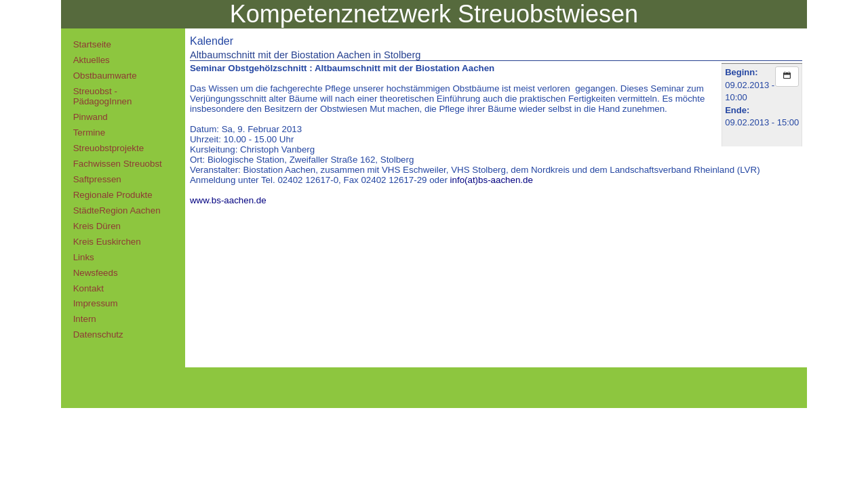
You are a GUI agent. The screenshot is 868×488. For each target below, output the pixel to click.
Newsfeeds (96, 273)
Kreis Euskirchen (107, 242)
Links (84, 257)
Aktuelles (92, 60)
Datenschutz (98, 334)
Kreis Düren (97, 226)
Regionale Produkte (113, 195)
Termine (89, 133)
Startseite (92, 44)
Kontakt (88, 288)
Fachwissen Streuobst (118, 164)
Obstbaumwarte (105, 76)
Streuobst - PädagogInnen (103, 96)
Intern (85, 319)
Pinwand (91, 117)
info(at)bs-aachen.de (492, 180)
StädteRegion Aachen (117, 210)
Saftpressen (97, 179)
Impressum (96, 303)
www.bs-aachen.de (228, 200)
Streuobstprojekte (108, 148)
